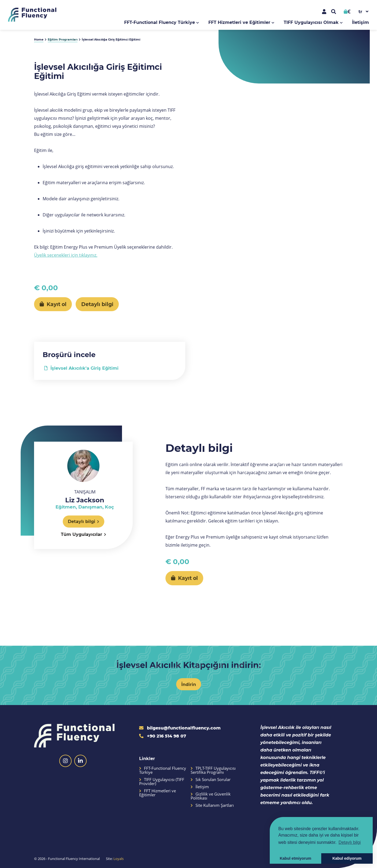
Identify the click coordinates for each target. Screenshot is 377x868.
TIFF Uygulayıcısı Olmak (311, 22)
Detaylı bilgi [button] (350, 842)
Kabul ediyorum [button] (347, 858)
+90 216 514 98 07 (163, 736)
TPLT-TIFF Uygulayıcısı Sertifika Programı (213, 770)
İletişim (361, 22)
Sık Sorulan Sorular (211, 780)
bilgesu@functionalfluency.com (180, 728)
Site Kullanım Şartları (212, 805)
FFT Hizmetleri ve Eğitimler (239, 22)
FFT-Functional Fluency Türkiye (160, 22)
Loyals (119, 859)
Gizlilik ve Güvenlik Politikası (211, 796)
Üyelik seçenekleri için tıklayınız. (66, 255)
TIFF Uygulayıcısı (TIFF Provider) (162, 782)
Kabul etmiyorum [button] (295, 858)
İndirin (189, 684)
